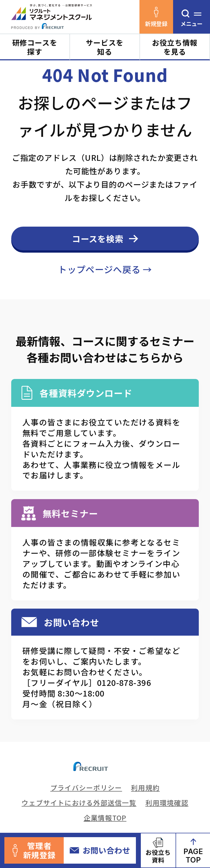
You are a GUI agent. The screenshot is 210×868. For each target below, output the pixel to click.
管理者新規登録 (34, 850)
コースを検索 (98, 239)
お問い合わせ (100, 850)
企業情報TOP (105, 817)
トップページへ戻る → (105, 269)
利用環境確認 (167, 802)
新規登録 (156, 17)
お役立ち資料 (158, 856)
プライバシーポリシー (86, 787)
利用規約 (145, 787)
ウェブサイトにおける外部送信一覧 (79, 802)
